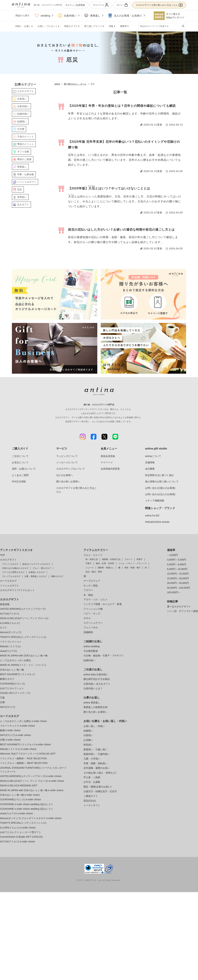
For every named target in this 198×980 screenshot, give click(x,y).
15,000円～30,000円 (178, 578)
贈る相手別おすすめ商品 (97, 679)
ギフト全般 (23, 152)
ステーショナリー (93, 623)
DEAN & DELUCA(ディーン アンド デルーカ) (24, 618)
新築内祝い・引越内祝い (97, 754)
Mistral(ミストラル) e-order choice (18, 749)
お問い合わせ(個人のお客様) (160, 488)
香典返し (92, 16)
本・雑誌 (88, 595)
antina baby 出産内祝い (96, 674)
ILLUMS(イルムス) (10, 623)
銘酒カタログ (7, 679)
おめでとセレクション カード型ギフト (21, 832)
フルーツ (128, 559)
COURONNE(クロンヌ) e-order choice (20, 799)
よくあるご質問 (20, 475)
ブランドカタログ (10, 564)
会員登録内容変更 (110, 469)
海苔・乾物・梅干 (133, 568)
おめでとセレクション (12, 688)
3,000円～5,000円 (177, 560)
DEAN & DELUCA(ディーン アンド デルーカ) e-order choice (32, 781)
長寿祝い (22, 197)
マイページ (101, 5)
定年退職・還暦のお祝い (97, 768)
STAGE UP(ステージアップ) (15, 693)
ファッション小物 (93, 609)
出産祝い (22, 99)
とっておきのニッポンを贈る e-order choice (23, 721)
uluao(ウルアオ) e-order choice (16, 813)
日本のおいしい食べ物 (12, 670)
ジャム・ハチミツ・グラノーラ (133, 563)
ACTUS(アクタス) (10, 614)
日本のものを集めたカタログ (15, 568)
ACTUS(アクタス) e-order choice (18, 842)
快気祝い (88, 745)
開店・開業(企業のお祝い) (97, 787)
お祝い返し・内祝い (94, 726)
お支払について (20, 462)
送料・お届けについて (24, 469)
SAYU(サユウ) (7, 707)
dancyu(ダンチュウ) (11, 632)
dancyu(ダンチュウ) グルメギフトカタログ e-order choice (31, 818)
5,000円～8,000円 (177, 564)
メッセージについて (67, 462)
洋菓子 (89, 563)
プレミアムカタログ (11, 576)
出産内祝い (67, 16)
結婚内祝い (23, 114)
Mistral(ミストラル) (10, 646)
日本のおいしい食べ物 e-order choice (20, 795)
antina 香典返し (92, 703)
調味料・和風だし (106, 568)
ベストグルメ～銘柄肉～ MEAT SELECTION (24, 763)
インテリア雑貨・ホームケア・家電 (103, 604)
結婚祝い (22, 121)
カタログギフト (26, 91)
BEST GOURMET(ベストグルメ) (17, 674)
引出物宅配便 (91, 651)
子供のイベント (26, 137)
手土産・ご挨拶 (92, 777)
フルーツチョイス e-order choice (17, 726)
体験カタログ (57, 576)
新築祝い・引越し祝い (95, 749)
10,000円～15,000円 (178, 574)
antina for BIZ (152, 516)
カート (122, 5)
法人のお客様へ (65, 475)
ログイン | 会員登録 (75, 5)
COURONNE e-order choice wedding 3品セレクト (27, 809)
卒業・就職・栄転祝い (95, 763)
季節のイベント (26, 144)
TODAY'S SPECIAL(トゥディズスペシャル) (23, 637)
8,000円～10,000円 (177, 569)
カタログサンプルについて (71, 469)
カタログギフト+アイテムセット (17, 590)
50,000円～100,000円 (179, 588)
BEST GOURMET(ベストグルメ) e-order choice (25, 744)
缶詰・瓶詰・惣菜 (94, 572)
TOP (2, 555)
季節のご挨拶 (24, 159)
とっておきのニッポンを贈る (15, 660)
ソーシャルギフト (27, 182)
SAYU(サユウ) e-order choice (15, 735)
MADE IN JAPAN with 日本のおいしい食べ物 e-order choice (32, 790)
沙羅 (2, 702)
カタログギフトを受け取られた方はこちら (159, 5)
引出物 (21, 129)
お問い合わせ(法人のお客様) (160, 494)
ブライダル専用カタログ (13, 572)
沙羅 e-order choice (10, 740)
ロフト (4, 628)
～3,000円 (172, 555)
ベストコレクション (11, 642)
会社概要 (150, 469)
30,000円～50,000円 (178, 583)
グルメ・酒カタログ (42, 568)
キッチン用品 (91, 586)
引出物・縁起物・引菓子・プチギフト (104, 656)
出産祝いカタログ (37, 572)
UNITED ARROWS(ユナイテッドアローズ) (23, 609)
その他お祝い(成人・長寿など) (100, 773)
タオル (87, 618)
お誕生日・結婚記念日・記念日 (100, 791)
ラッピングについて (67, 456)
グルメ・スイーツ (93, 555)
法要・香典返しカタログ (36, 576)
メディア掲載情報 (155, 501)
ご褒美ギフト (91, 796)
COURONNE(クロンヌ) (13, 684)
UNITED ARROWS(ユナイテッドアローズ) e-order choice (31, 776)
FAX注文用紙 (19, 481)
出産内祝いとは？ (93, 688)
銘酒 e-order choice (10, 730)
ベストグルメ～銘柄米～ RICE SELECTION (23, 758)
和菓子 (140, 559)
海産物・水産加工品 (111, 559)
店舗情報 (150, 462)
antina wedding (92, 646)
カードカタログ (8, 581)
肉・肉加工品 (92, 559)
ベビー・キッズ (92, 613)
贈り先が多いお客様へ (68, 481)
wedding (42, 16)
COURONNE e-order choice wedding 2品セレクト (27, 804)
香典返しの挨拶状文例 (95, 707)
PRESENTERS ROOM (157, 522)
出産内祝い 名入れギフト (97, 684)
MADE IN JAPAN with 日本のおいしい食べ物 (24, 656)
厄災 (20, 189)
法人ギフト (23, 205)
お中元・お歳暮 (92, 782)
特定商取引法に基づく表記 (159, 475)
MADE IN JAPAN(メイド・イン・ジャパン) (23, 665)
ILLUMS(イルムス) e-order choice (18, 828)
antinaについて (153, 456)
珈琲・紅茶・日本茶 (105, 563)
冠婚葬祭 (88, 632)
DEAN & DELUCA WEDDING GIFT (19, 785)
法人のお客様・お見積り (125, 16)
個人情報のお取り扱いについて (162, 481)
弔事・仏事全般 (26, 174)
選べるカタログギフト (179, 606)
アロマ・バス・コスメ (95, 600)
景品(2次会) (90, 801)
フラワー (88, 590)
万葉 (2, 698)
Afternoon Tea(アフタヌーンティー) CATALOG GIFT (28, 754)
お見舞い (88, 740)
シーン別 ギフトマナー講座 (183, 611)
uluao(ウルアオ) (9, 651)
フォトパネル (91, 627)
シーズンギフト (92, 805)
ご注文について (20, 456)
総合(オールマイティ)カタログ (36, 564)
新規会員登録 (108, 456)
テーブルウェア (92, 581)
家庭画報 (5, 604)
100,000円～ (174, 592)
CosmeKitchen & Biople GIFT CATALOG (21, 837)
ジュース (90, 568)
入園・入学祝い (92, 759)
